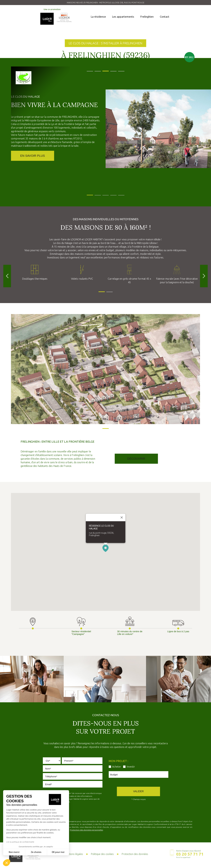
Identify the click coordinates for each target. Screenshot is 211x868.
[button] (105, 548)
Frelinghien (147, 17)
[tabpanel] (105, 67)
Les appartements (123, 17)
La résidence (98, 17)
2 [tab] (96, 70)
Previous (7, 276)
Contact (165, 17)
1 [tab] (88, 70)
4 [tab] (112, 70)
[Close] (122, 517)
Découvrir (154, 459)
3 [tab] (104, 70)
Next (204, 276)
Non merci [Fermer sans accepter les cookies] (14, 852)
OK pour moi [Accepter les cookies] (58, 852)
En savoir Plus (33, 157)
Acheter (117, 767)
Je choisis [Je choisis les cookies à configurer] (36, 852)
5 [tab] (120, 70)
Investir (131, 767)
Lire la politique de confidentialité (20, 842)
